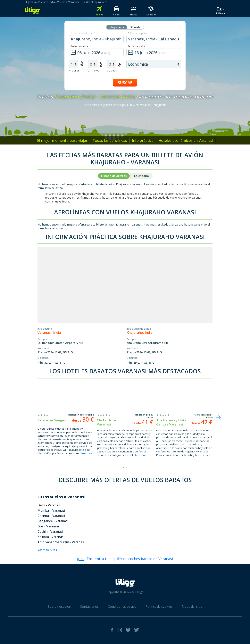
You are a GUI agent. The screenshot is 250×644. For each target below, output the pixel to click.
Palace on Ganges (52, 420)
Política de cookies (159, 607)
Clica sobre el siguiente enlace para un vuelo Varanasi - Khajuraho (125, 105)
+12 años (74, 71)
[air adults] (74, 64)
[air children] (93, 64)
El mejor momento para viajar (62, 140)
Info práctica (143, 140)
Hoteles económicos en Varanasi (186, 140)
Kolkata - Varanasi (51, 537)
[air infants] (112, 64)
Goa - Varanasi (48, 526)
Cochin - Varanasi (50, 532)
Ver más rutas (47, 550)
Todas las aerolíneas (110, 140)
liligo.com (30, 2)
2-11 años (94, 71)
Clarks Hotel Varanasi (107, 422)
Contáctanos (89, 607)
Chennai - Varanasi (51, 516)
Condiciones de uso (122, 607)
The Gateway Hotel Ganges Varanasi (172, 422)
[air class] (154, 64)
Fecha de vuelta (137, 46)
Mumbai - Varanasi (51, 510)
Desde (83, 33)
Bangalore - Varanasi (53, 521)
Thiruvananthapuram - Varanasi (61, 542)
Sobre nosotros (59, 607)
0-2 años (112, 71)
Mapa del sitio (192, 607)
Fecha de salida (79, 46)
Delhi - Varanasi (49, 505)
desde (83, 420)
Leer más (87, 453)
